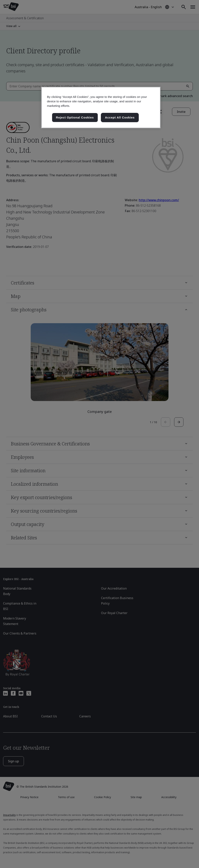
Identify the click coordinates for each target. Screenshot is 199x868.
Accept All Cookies (120, 117)
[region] (101, 108)
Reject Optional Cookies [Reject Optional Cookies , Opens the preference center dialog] (75, 117)
